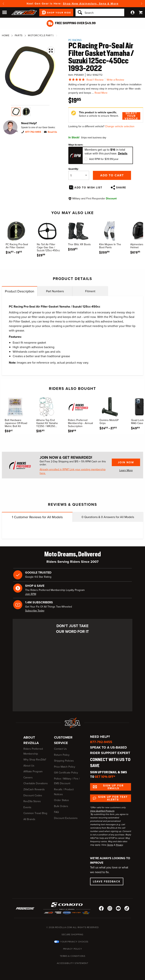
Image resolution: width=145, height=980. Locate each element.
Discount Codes (33, 795)
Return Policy (62, 755)
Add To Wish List (88, 187)
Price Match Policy (65, 767)
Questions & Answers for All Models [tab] (108, 517)
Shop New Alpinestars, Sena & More (91, 3)
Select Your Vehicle (131, 116)
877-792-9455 (33, 132)
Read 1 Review (95, 80)
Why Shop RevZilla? (35, 760)
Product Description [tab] (20, 291)
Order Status (61, 800)
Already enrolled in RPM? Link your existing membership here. (73, 471)
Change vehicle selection (120, 126)
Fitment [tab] (90, 291)
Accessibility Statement (73, 963)
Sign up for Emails (113, 787)
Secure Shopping (72, 935)
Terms (110, 845)
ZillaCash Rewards (34, 789)
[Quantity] (79, 175)
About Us (29, 766)
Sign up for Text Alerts (113, 798)
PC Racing (75, 40)
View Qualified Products (102, 811)
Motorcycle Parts (41, 35)
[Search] (100, 12)
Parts (19, 35)
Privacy (119, 845)
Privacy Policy (72, 949)
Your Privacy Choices (74, 942)
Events (27, 807)
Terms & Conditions (73, 956)
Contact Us (60, 749)
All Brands (29, 819)
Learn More (126, 470)
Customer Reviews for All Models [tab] (37, 517)
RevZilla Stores (32, 801)
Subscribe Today (35, 611)
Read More (101, 93)
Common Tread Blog (35, 813)
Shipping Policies (64, 761)
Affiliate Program (33, 771)
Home (6, 35)
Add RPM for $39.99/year (104, 159)
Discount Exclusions (66, 818)
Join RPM (31, 594)
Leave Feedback (107, 881)
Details (123, 153)
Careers (28, 778)
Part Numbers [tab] (55, 291)
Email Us (52, 132)
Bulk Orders (61, 806)
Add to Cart (112, 175)
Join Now (126, 462)
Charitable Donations (36, 783)
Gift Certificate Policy (66, 773)
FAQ (56, 812)
